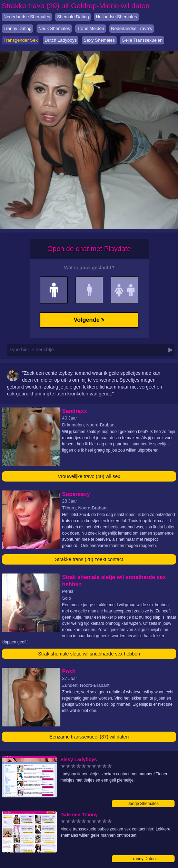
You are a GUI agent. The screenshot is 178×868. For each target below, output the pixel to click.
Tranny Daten (143, 859)
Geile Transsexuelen (142, 40)
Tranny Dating (17, 28)
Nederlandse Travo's (132, 28)
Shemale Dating (73, 17)
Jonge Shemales (143, 804)
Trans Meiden (91, 28)
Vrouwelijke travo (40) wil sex (89, 476)
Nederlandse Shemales (27, 17)
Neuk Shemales (54, 28)
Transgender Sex (21, 40)
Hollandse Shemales (116, 17)
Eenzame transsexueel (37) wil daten (89, 737)
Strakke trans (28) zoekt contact (89, 559)
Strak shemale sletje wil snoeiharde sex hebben (89, 654)
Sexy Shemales (99, 40)
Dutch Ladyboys (61, 40)
